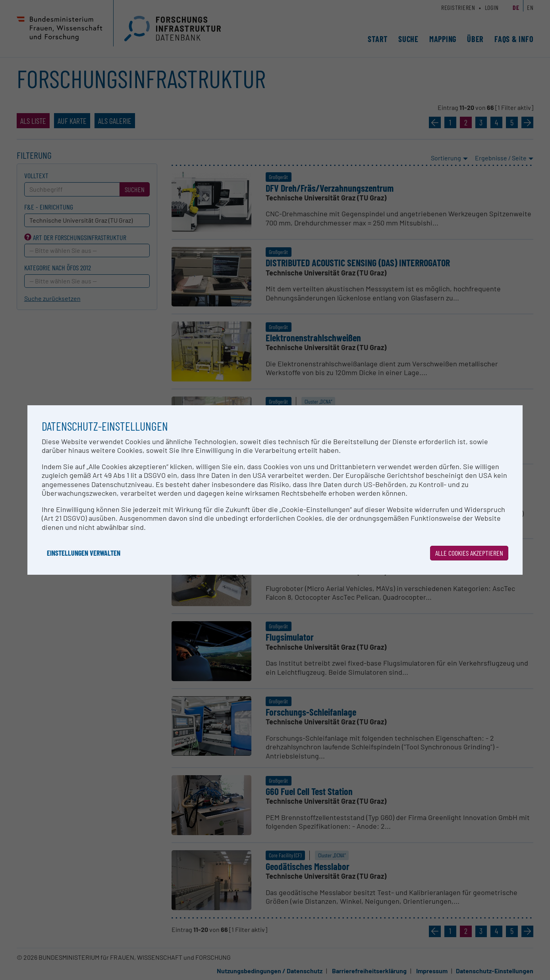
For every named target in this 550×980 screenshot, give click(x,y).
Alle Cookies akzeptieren (469, 553)
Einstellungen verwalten (84, 553)
